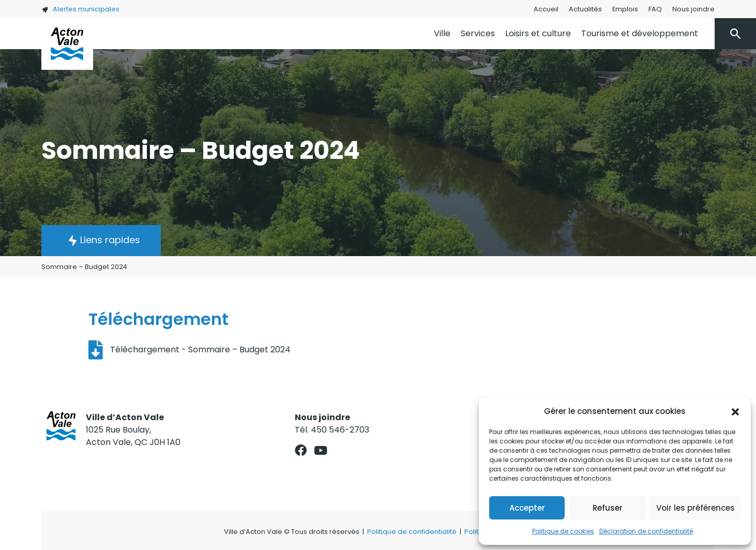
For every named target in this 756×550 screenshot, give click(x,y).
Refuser (608, 508)
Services (478, 33)
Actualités (585, 9)
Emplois (625, 9)
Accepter (527, 508)
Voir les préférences (695, 508)
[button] (735, 411)
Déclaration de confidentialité (646, 531)
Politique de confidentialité (412, 532)
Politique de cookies (563, 531)
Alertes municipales (80, 9)
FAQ (655, 9)
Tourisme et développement (640, 33)
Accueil (546, 9)
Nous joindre (693, 9)
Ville (442, 33)
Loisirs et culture (538, 33)
